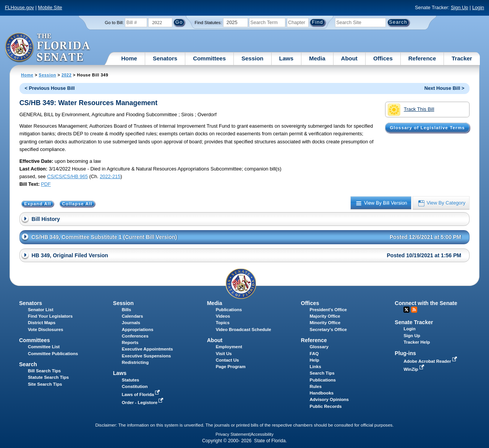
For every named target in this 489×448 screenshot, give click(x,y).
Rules (316, 386)
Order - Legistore (143, 403)
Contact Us (227, 360)
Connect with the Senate (426, 303)
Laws (287, 58)
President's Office (328, 310)
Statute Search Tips (48, 377)
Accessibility (262, 434)
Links (316, 367)
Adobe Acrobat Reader (431, 361)
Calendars (133, 316)
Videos (223, 316)
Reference (422, 58)
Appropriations (138, 330)
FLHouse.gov (19, 7)
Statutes (130, 380)
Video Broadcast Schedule (244, 330)
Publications (229, 310)
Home (129, 58)
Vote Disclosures (46, 330)
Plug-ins (405, 353)
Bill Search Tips (44, 371)
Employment (229, 347)
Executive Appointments (147, 349)
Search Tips (322, 373)
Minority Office (325, 323)
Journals (131, 323)
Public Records (326, 406)
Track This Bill (411, 110)
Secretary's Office (328, 330)
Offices (383, 58)
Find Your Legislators (50, 316)
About (349, 58)
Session (253, 58)
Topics (223, 323)
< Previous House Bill (49, 88)
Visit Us (224, 354)
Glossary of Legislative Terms (427, 128)
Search (28, 364)
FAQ (314, 354)
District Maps (42, 323)
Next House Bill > (444, 88)
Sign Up (460, 7)
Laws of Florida (142, 394)
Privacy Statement (232, 434)
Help (315, 360)
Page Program (231, 367)
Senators (165, 58)
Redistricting (135, 362)
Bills (126, 310)
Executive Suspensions (147, 356)
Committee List (44, 347)
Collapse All (77, 204)
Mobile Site (50, 7)
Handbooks (322, 393)
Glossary (319, 347)
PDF (46, 184)
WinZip (414, 369)
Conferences (135, 336)
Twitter (406, 310)
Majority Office (325, 316)
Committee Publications (53, 354)
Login (478, 7)
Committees (209, 58)
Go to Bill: (114, 23)
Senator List (41, 310)
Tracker (462, 58)
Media (317, 58)
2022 (66, 75)
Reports (130, 342)
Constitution (135, 386)
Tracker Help (417, 342)
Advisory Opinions (329, 399)
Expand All (38, 204)
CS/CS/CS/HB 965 (67, 176)
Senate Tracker (414, 322)
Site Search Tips (45, 384)
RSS (414, 310)
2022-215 (110, 176)
